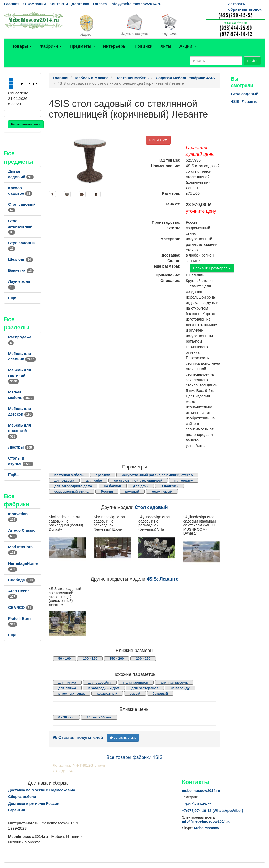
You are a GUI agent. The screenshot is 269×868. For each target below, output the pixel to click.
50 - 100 (65, 659)
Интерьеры (115, 46)
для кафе (94, 480)
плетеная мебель (69, 475)
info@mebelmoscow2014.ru (136, 4)
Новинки (144, 46)
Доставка (80, 4)
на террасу (184, 480)
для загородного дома (73, 486)
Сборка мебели (22, 797)
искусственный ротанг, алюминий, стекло (157, 475)
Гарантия (17, 810)
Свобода (22, 580)
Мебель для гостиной (20, 376)
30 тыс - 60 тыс (99, 717)
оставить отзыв (123, 738)
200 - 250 (143, 659)
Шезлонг (20, 259)
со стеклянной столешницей (138, 480)
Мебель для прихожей (20, 431)
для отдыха (64, 480)
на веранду (180, 688)
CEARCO (21, 608)
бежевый (160, 693)
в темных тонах (72, 693)
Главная (12, 4)
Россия (107, 491)
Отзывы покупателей (78, 737)
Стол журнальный (20, 226)
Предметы (82, 46)
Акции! (188, 46)
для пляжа (67, 682)
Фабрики (51, 46)
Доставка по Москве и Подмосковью (42, 790)
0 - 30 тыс (66, 717)
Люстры (21, 447)
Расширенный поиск (26, 124)
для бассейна (100, 682)
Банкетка (21, 270)
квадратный (107, 693)
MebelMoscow (207, 828)
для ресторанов (145, 688)
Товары (22, 46)
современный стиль (72, 491)
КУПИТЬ (158, 140)
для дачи (141, 486)
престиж (103, 475)
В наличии (169, 486)
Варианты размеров (212, 268)
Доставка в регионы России (34, 803)
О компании (35, 4)
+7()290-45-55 (196, 804)
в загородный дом (104, 688)
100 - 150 (90, 659)
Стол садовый (151, 507)
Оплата (100, 4)
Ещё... (14, 298)
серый (135, 693)
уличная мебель (174, 682)
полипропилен (136, 682)
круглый (132, 491)
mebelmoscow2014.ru (201, 791)
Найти (252, 61)
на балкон (112, 486)
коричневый (162, 491)
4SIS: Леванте (162, 579)
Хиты (166, 46)
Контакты (59, 4)
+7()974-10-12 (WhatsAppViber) (213, 811)
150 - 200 (117, 659)
